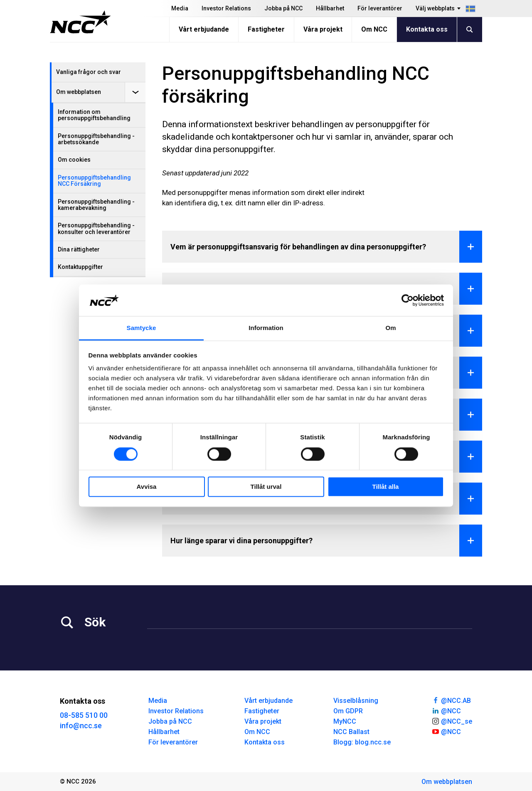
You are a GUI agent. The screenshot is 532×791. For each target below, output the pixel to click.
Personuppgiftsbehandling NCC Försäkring (94, 181)
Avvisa (147, 487)
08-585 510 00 (84, 715)
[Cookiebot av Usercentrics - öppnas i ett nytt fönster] (408, 300)
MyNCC (345, 721)
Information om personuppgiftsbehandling (94, 115)
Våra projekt (323, 29)
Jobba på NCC (283, 8)
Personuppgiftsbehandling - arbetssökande (96, 139)
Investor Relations (226, 8)
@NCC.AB (451, 700)
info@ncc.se (81, 726)
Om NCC (374, 29)
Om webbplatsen (79, 92)
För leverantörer (380, 8)
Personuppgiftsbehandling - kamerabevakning (96, 205)
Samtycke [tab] (142, 328)
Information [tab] (266, 328)
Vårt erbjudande (204, 29)
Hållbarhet (330, 8)
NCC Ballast (351, 732)
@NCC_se (452, 721)
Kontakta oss (427, 29)
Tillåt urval (266, 487)
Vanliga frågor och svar (89, 72)
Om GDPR (348, 711)
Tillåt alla (386, 487)
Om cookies (74, 160)
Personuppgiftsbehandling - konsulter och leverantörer (96, 228)
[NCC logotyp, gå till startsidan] (80, 22)
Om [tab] (390, 328)
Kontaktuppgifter (80, 267)
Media (180, 8)
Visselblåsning (356, 701)
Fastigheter (266, 29)
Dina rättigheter (79, 249)
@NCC (446, 710)
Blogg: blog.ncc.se (362, 742)
